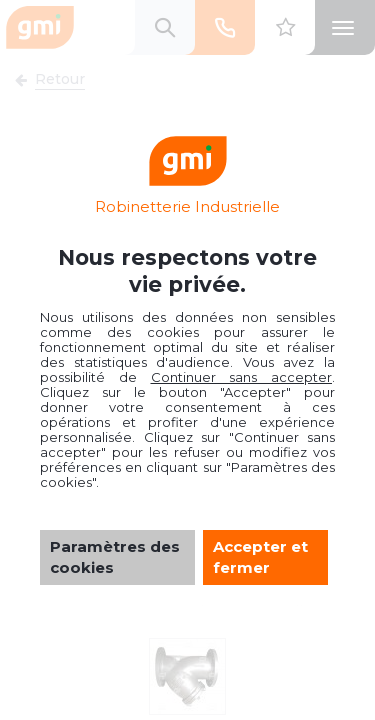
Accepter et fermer (260, 557)
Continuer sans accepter (242, 377)
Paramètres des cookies (115, 557)
